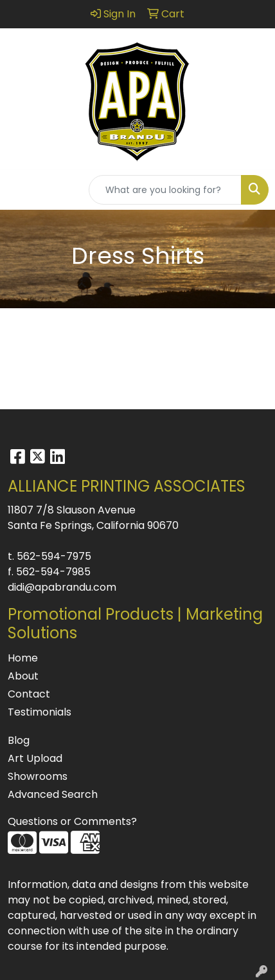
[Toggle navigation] (20, 190)
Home (23, 658)
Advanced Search (53, 794)
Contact (29, 694)
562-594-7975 (54, 556)
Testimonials (40, 712)
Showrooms (38, 776)
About (23, 676)
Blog (19, 740)
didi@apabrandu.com (62, 587)
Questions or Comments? (72, 821)
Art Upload (35, 758)
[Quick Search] (165, 190)
